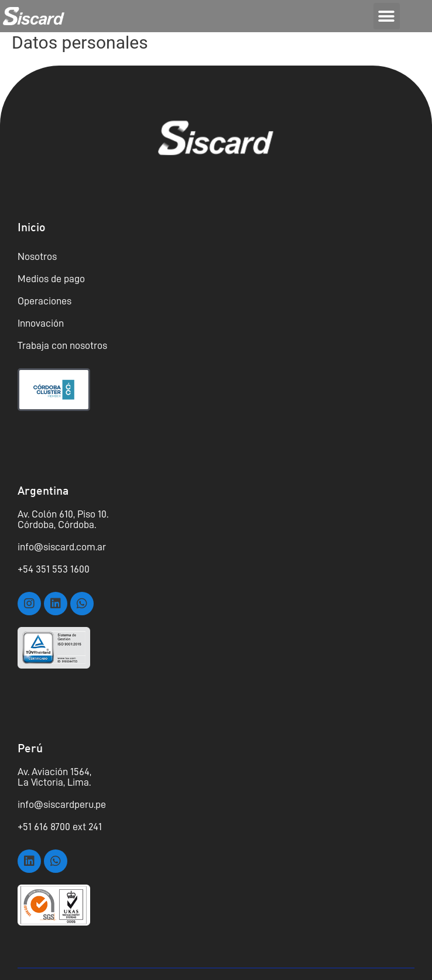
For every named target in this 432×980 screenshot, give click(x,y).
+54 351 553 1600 (54, 569)
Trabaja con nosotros (62, 345)
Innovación (41, 323)
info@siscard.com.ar (62, 547)
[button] (387, 16)
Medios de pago (51, 279)
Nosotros (37, 256)
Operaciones (44, 301)
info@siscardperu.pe (62, 804)
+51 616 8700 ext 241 (60, 827)
